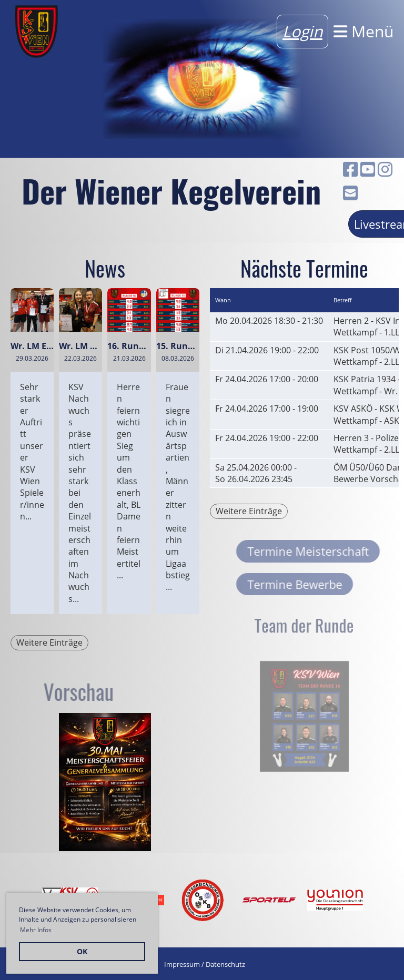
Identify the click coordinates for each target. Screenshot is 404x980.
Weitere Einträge (49, 642)
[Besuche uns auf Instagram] (385, 169)
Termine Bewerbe (318, 584)
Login (302, 31)
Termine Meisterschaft (331, 551)
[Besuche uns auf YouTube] (368, 169)
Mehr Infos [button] (36, 930)
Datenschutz (225, 964)
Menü (363, 31)
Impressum (182, 964)
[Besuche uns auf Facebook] (350, 169)
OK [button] (82, 951)
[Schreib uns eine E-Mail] (350, 193)
